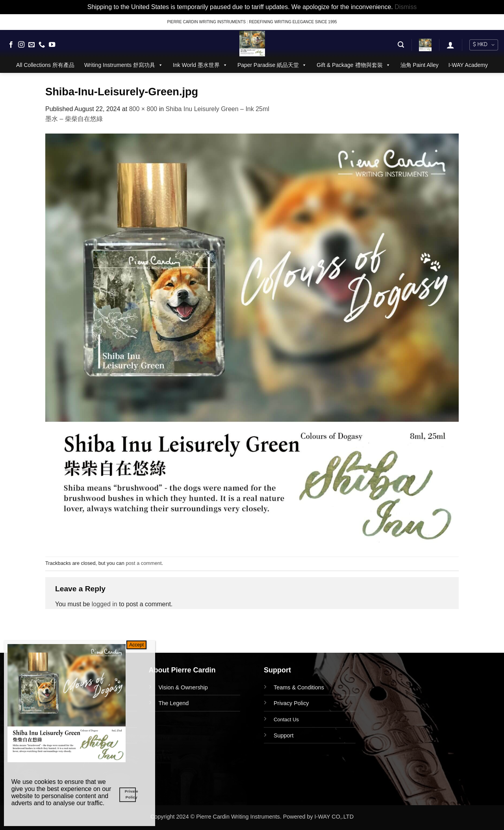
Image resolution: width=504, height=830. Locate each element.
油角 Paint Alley (420, 65)
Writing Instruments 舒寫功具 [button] (124, 65)
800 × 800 (143, 109)
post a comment (144, 563)
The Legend (174, 703)
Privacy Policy (291, 703)
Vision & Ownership (183, 687)
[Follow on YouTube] (52, 45)
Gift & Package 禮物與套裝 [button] (353, 65)
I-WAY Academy (468, 65)
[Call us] (42, 45)
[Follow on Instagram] (21, 45)
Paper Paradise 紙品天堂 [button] (272, 65)
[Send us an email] (31, 45)
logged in (105, 604)
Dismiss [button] (406, 7)
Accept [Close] (136, 645)
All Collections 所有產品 (45, 65)
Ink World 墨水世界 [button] (200, 65)
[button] (401, 45)
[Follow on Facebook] (11, 45)
